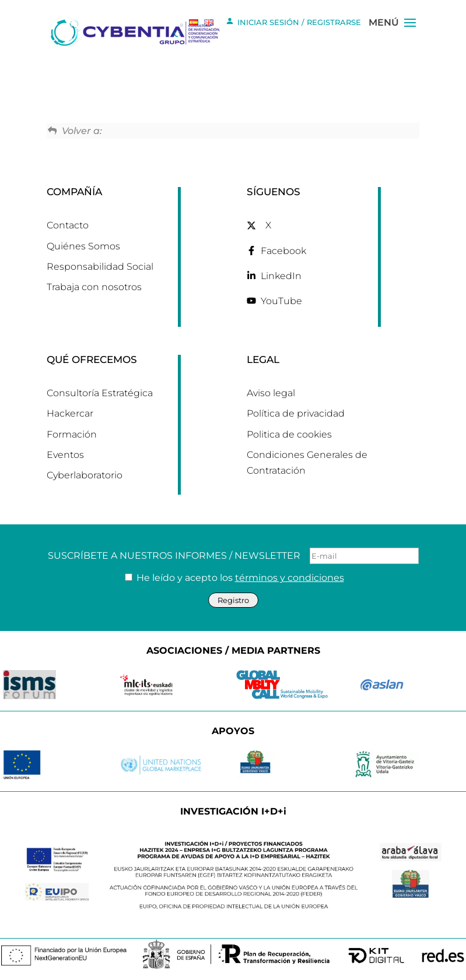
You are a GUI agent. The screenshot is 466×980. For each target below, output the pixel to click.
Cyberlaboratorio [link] (85, 475)
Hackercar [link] (70, 413)
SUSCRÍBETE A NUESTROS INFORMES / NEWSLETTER (233, 556)
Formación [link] (72, 434)
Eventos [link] (65, 455)
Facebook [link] (283, 251)
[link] (136, 32)
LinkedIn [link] (281, 276)
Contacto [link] (68, 225)
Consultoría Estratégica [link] (100, 393)
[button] (410, 40)
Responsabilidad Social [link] (100, 267)
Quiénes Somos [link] (83, 246)
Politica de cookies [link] (289, 434)
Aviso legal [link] (271, 393)
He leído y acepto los (234, 578)
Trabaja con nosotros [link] (94, 287)
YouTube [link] (281, 301)
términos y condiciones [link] (290, 578)
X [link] (268, 225)
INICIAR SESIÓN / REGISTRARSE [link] (293, 21)
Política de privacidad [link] (296, 413)
